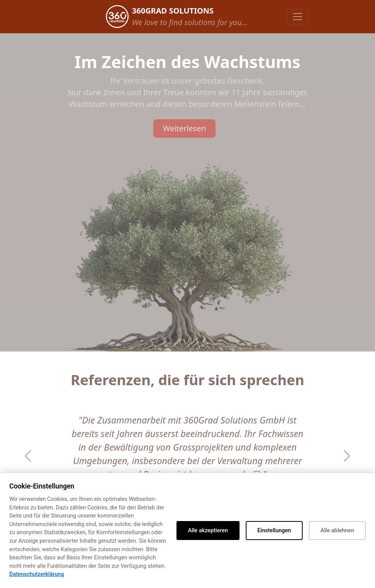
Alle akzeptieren (208, 531)
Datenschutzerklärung (37, 574)
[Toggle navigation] (298, 17)
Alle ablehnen (337, 531)
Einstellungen (274, 531)
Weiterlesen (184, 128)
